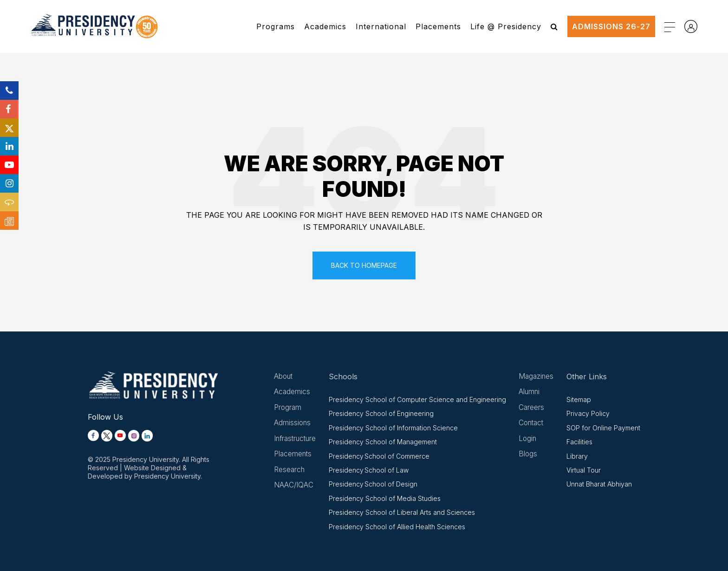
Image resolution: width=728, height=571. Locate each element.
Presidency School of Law (370, 470)
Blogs (529, 455)
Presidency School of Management (385, 442)
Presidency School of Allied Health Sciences (399, 527)
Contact (533, 424)
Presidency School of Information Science (395, 428)
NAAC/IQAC (294, 487)
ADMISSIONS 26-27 (611, 26)
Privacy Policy (588, 413)
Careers (532, 408)
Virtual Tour (584, 470)
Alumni (530, 392)
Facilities (579, 442)
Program (288, 408)
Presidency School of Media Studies (387, 498)
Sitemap (579, 399)
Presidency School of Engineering (383, 413)
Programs (276, 26)
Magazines (537, 376)
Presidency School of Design (375, 484)
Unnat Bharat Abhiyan (599, 484)
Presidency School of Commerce (381, 456)
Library (577, 456)
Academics (325, 26)
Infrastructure (296, 440)
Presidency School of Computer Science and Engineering (419, 399)
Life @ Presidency (506, 26)
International (381, 26)
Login (528, 440)
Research (290, 471)
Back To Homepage (364, 265)
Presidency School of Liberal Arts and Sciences (404, 512)
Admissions (293, 424)
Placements (438, 26)
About (284, 376)
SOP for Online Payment (603, 428)
